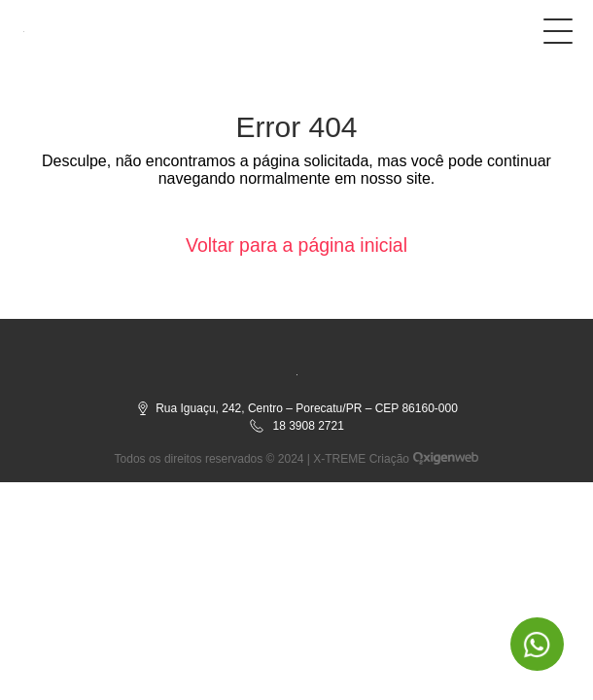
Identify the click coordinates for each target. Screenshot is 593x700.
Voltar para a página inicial (297, 245)
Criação (389, 459)
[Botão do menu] (558, 27)
